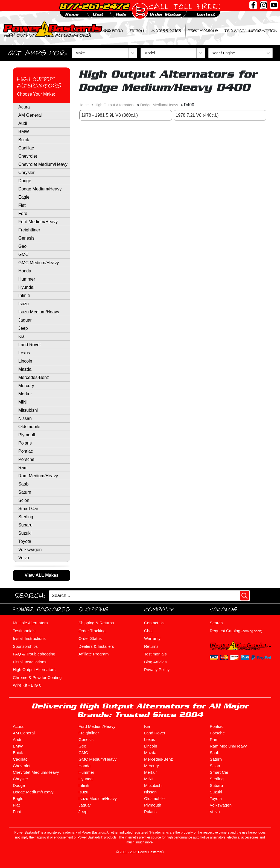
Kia (21, 336)
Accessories (167, 31)
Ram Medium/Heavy (38, 476)
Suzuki (25, 533)
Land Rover (30, 345)
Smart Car (28, 509)
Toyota (25, 541)
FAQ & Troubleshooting (34, 654)
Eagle (24, 197)
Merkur (25, 394)
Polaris (25, 443)
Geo (22, 246)
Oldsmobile (29, 427)
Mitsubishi (28, 410)
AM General (30, 115)
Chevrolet (28, 156)
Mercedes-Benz (34, 377)
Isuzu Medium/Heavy (39, 312)
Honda (25, 271)
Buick (24, 140)
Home (84, 105)
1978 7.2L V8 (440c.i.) (197, 115)
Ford (23, 214)
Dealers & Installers (96, 646)
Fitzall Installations (30, 662)
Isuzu (24, 304)
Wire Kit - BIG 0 (27, 685)
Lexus (24, 353)
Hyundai (26, 287)
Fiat (22, 205)
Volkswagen (30, 550)
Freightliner (29, 230)
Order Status (90, 638)
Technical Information (251, 31)
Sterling (26, 517)
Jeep (23, 328)
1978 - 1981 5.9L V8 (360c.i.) (110, 115)
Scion (24, 500)
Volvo (24, 558)
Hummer (27, 279)
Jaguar (25, 320)
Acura (24, 107)
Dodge (25, 181)
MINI (23, 402)
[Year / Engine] (241, 53)
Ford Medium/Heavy (38, 222)
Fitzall (137, 31)
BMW (24, 132)
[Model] (173, 53)
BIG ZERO (113, 31)
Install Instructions (29, 638)
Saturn (25, 492)
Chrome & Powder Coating (37, 677)
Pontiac (26, 451)
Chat (148, 631)
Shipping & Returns (96, 623)
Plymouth (27, 435)
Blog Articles (155, 662)
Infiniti (24, 295)
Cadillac (26, 148)
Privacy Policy (157, 670)
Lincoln (25, 361)
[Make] (104, 53)
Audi (23, 123)
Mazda (25, 369)
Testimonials (203, 31)
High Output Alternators (39, 82)
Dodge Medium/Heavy (40, 189)
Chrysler (27, 173)
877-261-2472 (94, 6)
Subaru (25, 525)
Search (216, 623)
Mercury (26, 386)
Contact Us (154, 623)
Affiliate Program (94, 654)
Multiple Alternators (30, 623)
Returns (151, 646)
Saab (23, 484)
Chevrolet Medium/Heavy (43, 164)
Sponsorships (25, 646)
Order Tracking (92, 631)
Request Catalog (236, 631)
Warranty (152, 638)
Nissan (25, 418)
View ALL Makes (42, 575)
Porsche (26, 459)
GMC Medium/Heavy (39, 263)
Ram (23, 468)
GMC (23, 254)
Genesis (26, 238)
